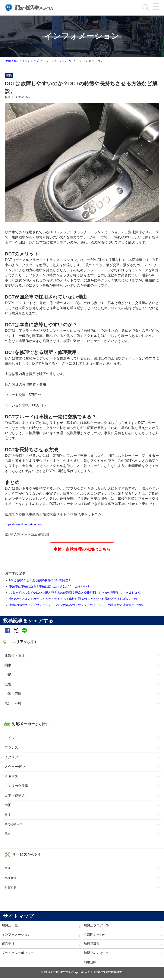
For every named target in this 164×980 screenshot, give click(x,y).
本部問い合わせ (96, 935)
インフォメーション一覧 (63, 61)
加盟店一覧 (10, 926)
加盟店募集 (92, 945)
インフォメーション (17, 935)
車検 (7, 868)
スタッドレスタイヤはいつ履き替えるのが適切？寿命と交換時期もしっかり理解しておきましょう (75, 593)
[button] (8, 631)
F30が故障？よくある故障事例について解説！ (40, 580)
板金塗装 (10, 887)
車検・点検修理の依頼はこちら (82, 549)
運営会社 (9, 945)
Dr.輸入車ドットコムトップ (23, 61)
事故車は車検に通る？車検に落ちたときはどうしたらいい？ (50, 586)
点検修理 (10, 878)
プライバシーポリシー (19, 955)
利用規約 (91, 964)
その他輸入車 (13, 824)
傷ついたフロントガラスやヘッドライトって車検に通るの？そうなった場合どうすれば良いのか (73, 599)
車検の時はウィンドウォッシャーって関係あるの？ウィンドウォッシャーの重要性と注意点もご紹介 (76, 605)
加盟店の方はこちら (99, 955)
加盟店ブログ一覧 (97, 926)
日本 (7, 834)
